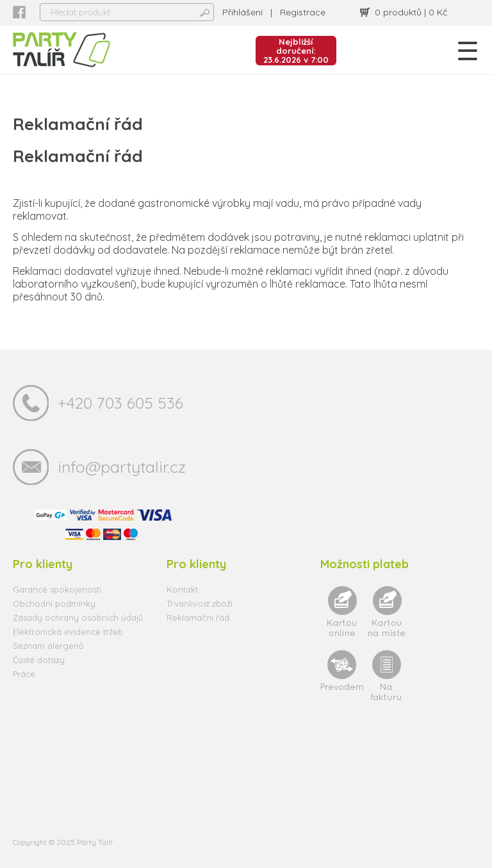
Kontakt (182, 589)
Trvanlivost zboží (200, 603)
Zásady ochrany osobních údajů (78, 618)
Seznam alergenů (48, 646)
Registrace (303, 12)
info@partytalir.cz (122, 467)
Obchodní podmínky (54, 603)
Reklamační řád (198, 618)
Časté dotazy (39, 660)
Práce (24, 674)
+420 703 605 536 (120, 403)
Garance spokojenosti (57, 589)
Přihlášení (242, 12)
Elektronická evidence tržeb (68, 632)
